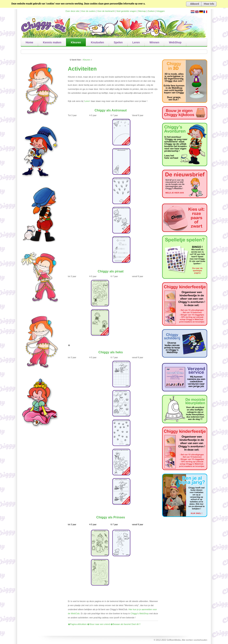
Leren (87, 101)
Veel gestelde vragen (126, 11)
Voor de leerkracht (106, 11)
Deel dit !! (136, 624)
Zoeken (151, 11)
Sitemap (142, 11)
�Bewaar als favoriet (121, 624)
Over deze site (72, 11)
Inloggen (161, 11)
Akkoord (194, 4)
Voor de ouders (88, 11)
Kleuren (87, 60)
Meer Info (209, 4)
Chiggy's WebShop (140, 613)
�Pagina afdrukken (77, 624)
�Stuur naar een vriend (99, 624)
